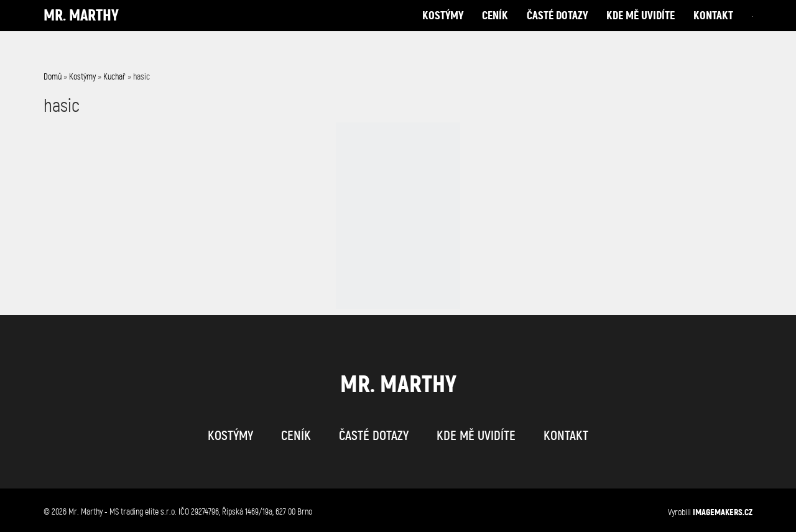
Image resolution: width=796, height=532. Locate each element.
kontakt (713, 28)
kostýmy (443, 28)
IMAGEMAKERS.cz (723, 512)
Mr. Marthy (81, 28)
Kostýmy (82, 77)
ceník (495, 28)
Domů (53, 77)
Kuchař (114, 77)
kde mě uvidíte (641, 28)
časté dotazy (557, 28)
